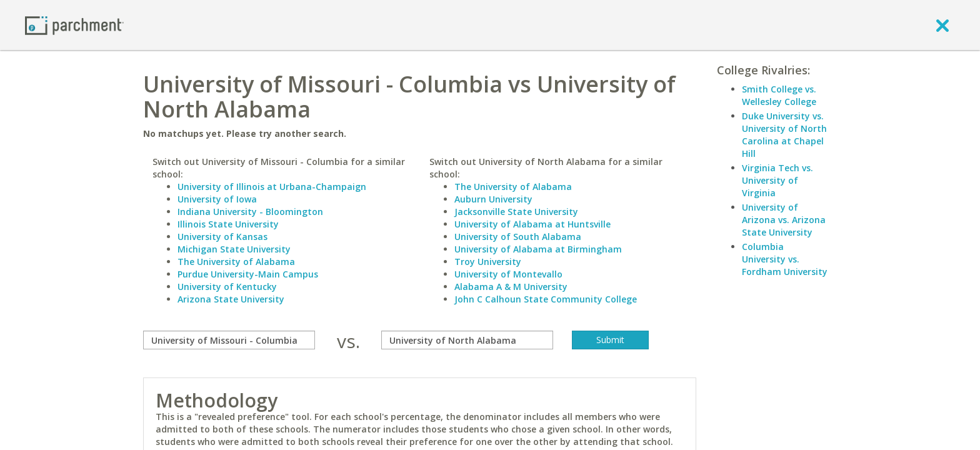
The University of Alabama (236, 262)
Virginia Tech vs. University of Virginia (777, 180)
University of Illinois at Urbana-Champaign (272, 187)
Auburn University (493, 199)
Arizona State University (231, 299)
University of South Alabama (518, 237)
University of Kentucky (227, 287)
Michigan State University (234, 249)
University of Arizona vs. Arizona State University (784, 220)
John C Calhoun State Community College (546, 299)
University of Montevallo (508, 274)
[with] (467, 340)
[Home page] (74, 25)
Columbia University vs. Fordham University (785, 259)
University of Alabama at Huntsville (532, 224)
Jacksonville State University (516, 212)
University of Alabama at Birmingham (538, 249)
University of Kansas (222, 237)
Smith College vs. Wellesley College (779, 95)
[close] (942, 25)
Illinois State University (228, 224)
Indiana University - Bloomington (250, 212)
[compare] (229, 340)
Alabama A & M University (511, 287)
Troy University (488, 262)
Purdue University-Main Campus (248, 274)
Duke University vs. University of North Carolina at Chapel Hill (784, 135)
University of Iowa (217, 199)
